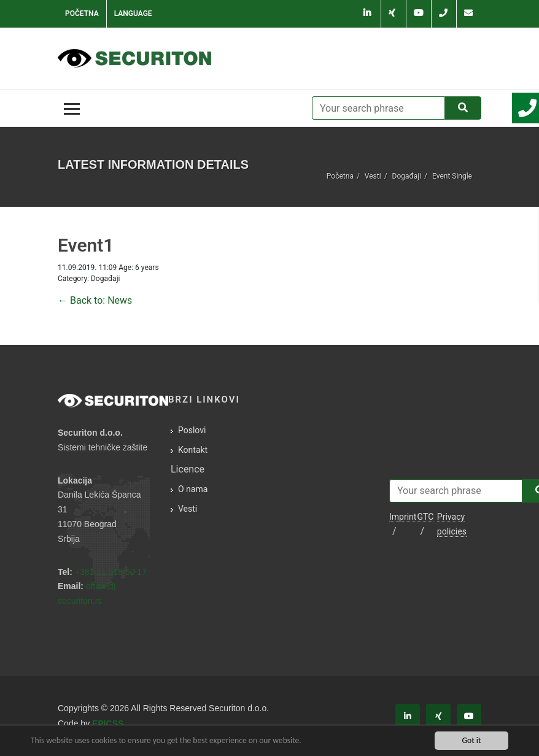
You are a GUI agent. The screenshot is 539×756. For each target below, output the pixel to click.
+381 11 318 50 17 (111, 572)
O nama (193, 489)
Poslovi (192, 430)
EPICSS (108, 723)
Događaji (407, 176)
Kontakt (193, 450)
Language (133, 13)
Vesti (373, 176)
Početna (82, 13)
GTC (425, 517)
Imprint (403, 517)
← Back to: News (95, 300)
